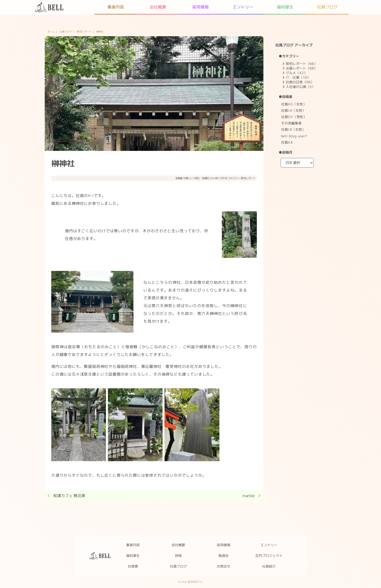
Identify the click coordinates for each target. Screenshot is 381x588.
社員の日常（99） (300, 82)
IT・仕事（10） (298, 77)
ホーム (51, 32)
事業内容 (133, 545)
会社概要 (178, 545)
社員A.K (287, 142)
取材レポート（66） (302, 64)
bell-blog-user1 (294, 136)
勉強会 (224, 556)
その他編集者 (291, 123)
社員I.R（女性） (293, 129)
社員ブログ (66, 32)
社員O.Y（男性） (294, 117)
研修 (178, 556)
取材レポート (84, 32)
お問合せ (224, 566)
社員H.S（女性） (294, 104)
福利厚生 (133, 556)
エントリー (269, 545)
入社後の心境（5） (300, 87)
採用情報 (224, 545)
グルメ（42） (296, 73)
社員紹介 (269, 566)
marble (249, 496)
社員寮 (133, 566)
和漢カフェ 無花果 (69, 496)
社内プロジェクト (269, 556)
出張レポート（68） (302, 68)
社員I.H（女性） (192, 178)
